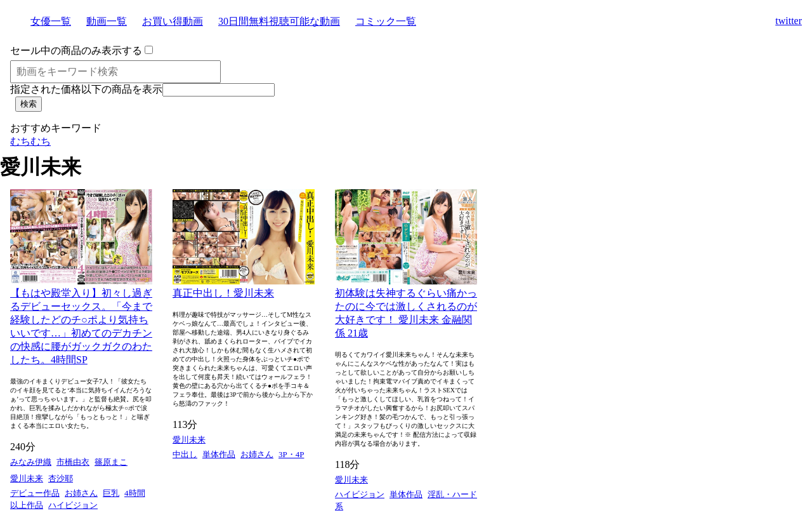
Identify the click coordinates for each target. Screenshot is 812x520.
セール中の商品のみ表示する (76, 50)
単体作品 (219, 454)
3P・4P (291, 454)
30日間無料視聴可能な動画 (279, 21)
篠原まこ (111, 462)
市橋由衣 (73, 462)
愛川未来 (27, 478)
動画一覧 (107, 21)
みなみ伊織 (31, 462)
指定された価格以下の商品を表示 (86, 89)
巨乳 (111, 493)
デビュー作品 (35, 493)
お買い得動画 (173, 21)
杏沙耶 (61, 478)
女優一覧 (51, 21)
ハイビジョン (73, 505)
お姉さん (81, 493)
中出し (185, 454)
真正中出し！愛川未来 (223, 293)
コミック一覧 (386, 21)
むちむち (30, 141)
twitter (789, 21)
